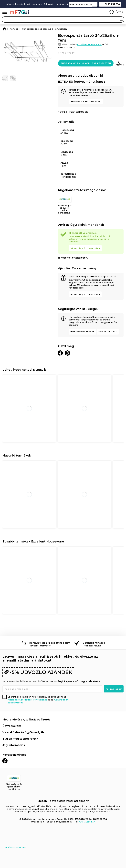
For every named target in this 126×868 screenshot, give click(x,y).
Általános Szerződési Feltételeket (27, 700)
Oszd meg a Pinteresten (67, 353)
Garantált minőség (94, 643)
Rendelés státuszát (81, 4)
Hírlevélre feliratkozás (86, 102)
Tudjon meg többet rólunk (20, 739)
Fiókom (104, 12)
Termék (63, 112)
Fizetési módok (79, 112)
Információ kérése (83, 332)
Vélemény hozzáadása (85, 248)
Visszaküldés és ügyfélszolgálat (24, 732)
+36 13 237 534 (112, 4)
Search (121, 19)
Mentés (120, 65)
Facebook (5, 761)
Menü (5, 12)
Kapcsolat (95, 4)
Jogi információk (14, 745)
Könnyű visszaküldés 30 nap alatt (50, 643)
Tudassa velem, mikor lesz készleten (86, 63)
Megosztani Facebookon (60, 353)
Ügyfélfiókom (12, 726)
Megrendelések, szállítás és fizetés (26, 720)
